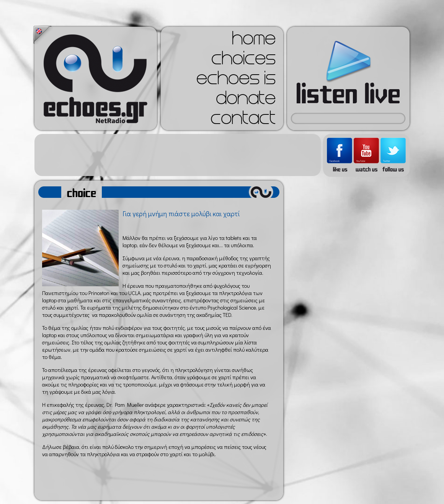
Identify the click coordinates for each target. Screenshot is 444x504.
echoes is (236, 80)
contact (243, 120)
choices (243, 60)
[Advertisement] (178, 155)
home (254, 41)
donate (246, 100)
